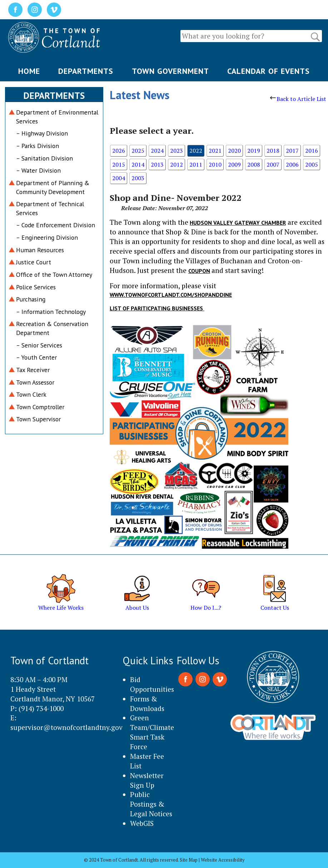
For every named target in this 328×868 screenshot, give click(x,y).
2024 (157, 151)
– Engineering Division (47, 237)
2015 (119, 164)
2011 (196, 164)
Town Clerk (31, 394)
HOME (29, 71)
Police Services (36, 287)
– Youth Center (36, 357)
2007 (273, 164)
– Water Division (38, 170)
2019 (254, 151)
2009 (234, 164)
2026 (119, 151)
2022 (196, 151)
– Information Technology (51, 312)
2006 (292, 164)
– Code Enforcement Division (56, 225)
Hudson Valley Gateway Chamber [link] (238, 223)
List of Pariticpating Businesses (157, 308)
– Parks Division (38, 146)
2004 (119, 178)
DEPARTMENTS (86, 71)
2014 (138, 164)
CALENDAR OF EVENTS (269, 71)
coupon (199, 271)
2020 (234, 151)
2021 (215, 151)
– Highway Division (42, 133)
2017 (292, 151)
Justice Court (34, 262)
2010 (215, 164)
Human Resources (40, 250)
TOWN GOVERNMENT (170, 71)
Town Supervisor (38, 419)
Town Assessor (35, 382)
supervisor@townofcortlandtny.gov (66, 727)
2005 (312, 164)
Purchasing (31, 299)
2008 (254, 164)
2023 (177, 151)
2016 (312, 151)
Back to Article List (298, 99)
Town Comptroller (40, 407)
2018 (273, 151)
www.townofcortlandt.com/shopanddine (171, 295)
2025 (138, 151)
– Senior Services (39, 345)
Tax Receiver (33, 370)
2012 (177, 164)
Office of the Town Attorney (54, 275)
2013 (157, 164)
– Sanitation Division (44, 158)
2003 (138, 178)
